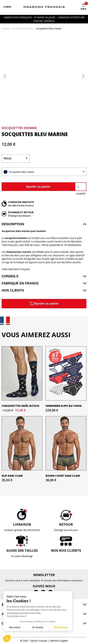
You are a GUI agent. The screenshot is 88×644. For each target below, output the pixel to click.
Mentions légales (59, 641)
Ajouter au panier (38, 187)
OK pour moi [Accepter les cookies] (61, 627)
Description (13, 224)
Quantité (81, 193)
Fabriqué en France (20, 283)
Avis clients (13, 290)
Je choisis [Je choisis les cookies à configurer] (38, 627)
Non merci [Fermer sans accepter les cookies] (15, 627)
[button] (7, 638)
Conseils (10, 276)
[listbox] (44, 172)
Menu (7, 7)
